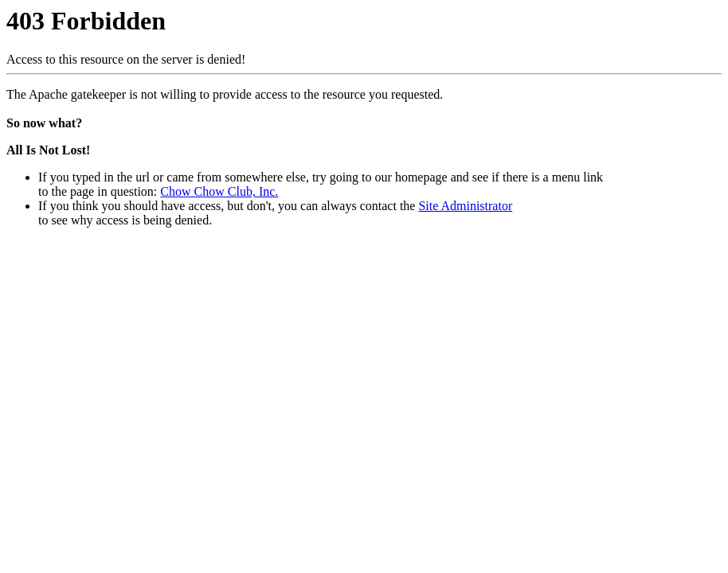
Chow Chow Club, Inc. (219, 191)
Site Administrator (465, 206)
